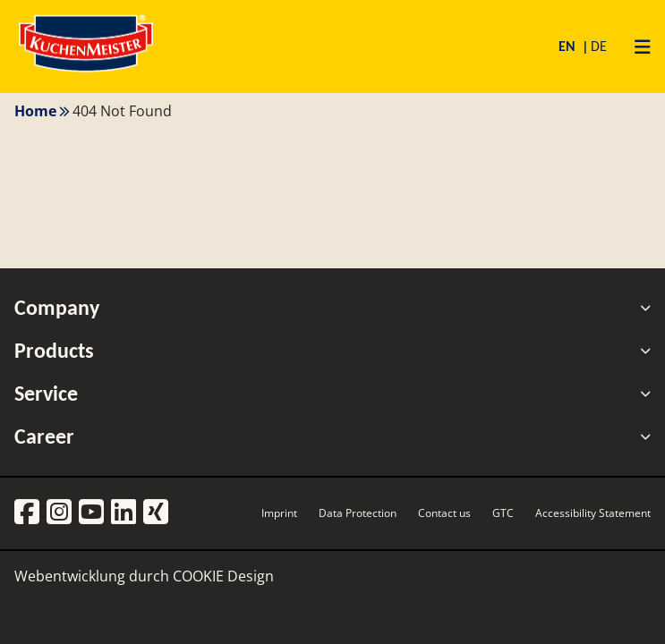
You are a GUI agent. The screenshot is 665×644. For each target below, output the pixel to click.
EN (569, 46)
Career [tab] (332, 436)
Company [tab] (332, 308)
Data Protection (358, 513)
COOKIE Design (223, 576)
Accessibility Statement (593, 513)
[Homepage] (86, 71)
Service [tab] (332, 394)
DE (599, 46)
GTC (503, 513)
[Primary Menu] (636, 47)
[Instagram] (59, 513)
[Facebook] (27, 513)
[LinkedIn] (124, 513)
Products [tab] (332, 351)
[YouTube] (91, 513)
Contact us (444, 513)
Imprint (279, 513)
